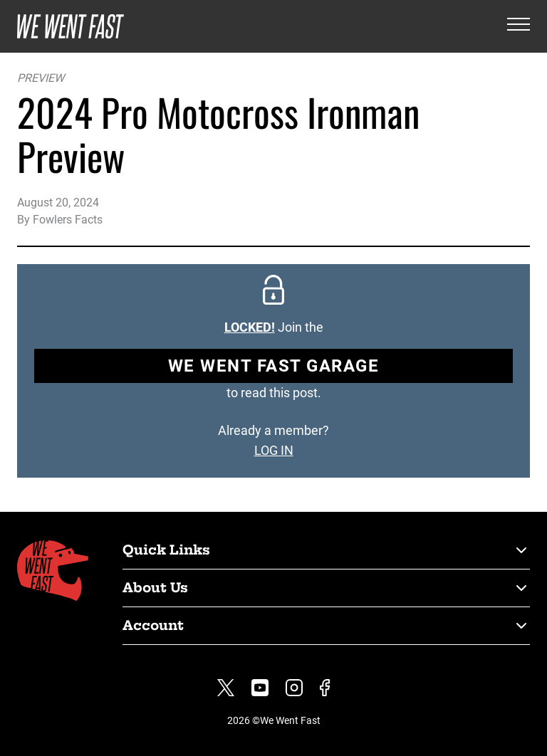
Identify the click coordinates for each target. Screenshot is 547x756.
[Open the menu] (519, 27)
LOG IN (274, 450)
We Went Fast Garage (274, 366)
